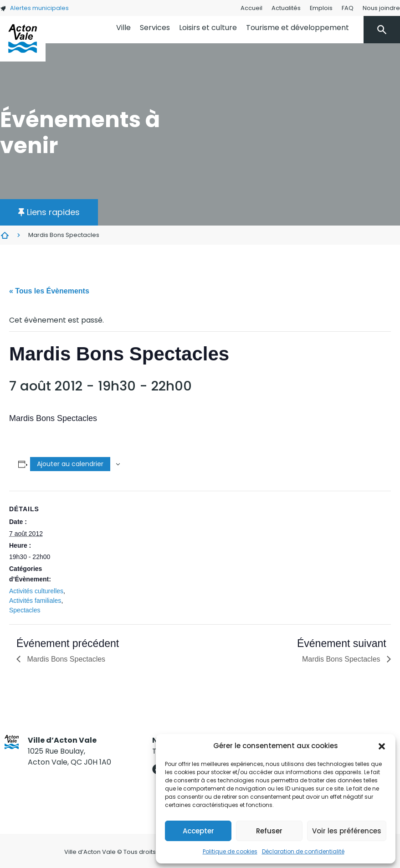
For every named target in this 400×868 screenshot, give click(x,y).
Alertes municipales (34, 8)
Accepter (198, 831)
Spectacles (25, 610)
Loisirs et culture (208, 28)
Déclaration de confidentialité (303, 851)
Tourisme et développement (297, 28)
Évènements (5, 235)
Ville (123, 28)
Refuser (269, 831)
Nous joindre (381, 8)
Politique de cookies (230, 851)
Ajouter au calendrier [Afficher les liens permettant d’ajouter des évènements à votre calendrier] (70, 464)
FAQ (348, 8)
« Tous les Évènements (49, 291)
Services (155, 28)
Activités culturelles (36, 591)
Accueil (251, 8)
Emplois (321, 8)
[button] (382, 746)
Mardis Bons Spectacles (65, 659)
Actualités (286, 8)
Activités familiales (35, 601)
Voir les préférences (347, 831)
